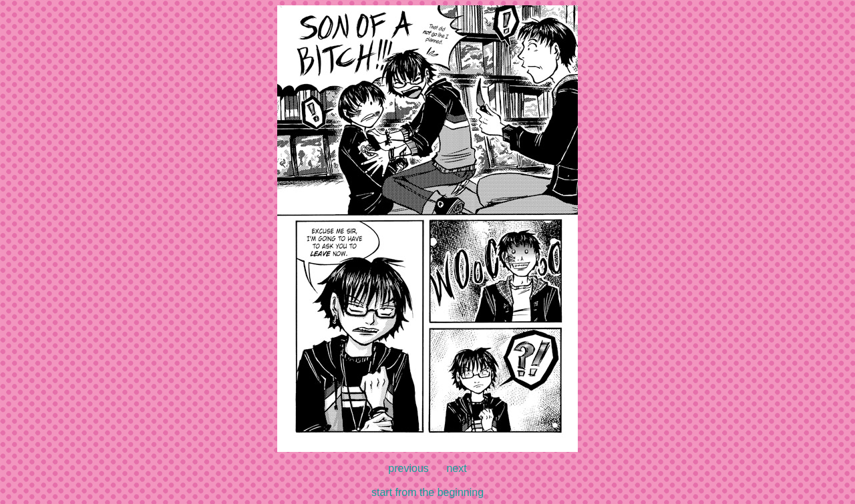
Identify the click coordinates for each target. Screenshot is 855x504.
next (456, 468)
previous (408, 468)
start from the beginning (427, 492)
